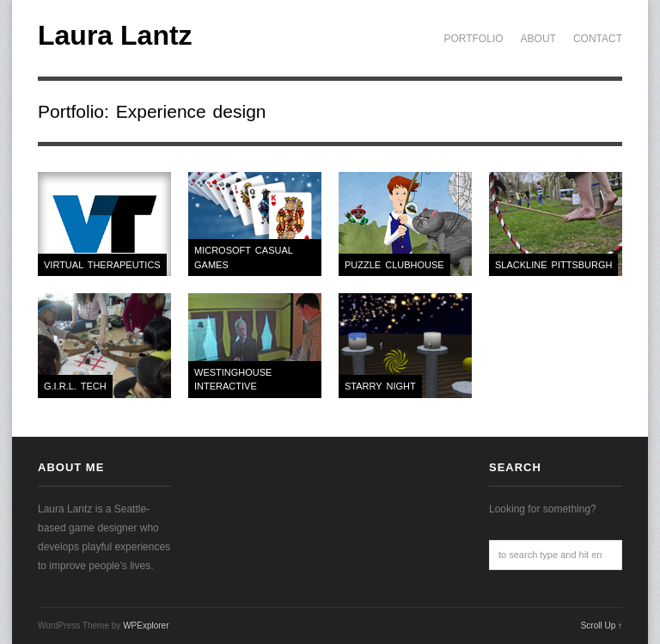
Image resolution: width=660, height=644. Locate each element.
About (538, 39)
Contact (598, 39)
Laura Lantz (115, 35)
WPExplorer (146, 626)
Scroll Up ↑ (602, 626)
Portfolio (473, 39)
